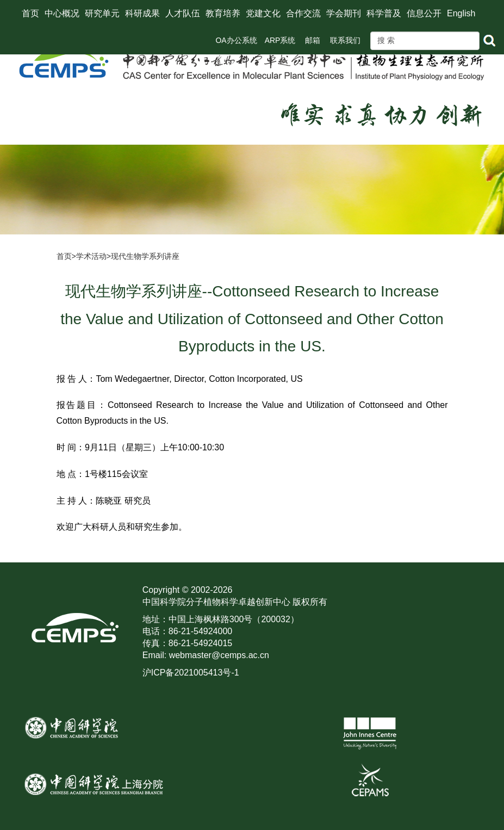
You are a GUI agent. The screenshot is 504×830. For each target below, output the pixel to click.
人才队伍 (183, 13)
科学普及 (384, 13)
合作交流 (303, 13)
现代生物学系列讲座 (145, 256)
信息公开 (424, 13)
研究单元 (102, 13)
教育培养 (223, 13)
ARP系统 (280, 40)
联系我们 (345, 40)
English (461, 13)
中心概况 (62, 13)
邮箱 (313, 40)
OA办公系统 (236, 40)
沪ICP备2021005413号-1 (191, 673)
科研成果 (142, 13)
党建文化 (263, 13)
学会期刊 (344, 13)
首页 (30, 13)
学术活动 (91, 256)
